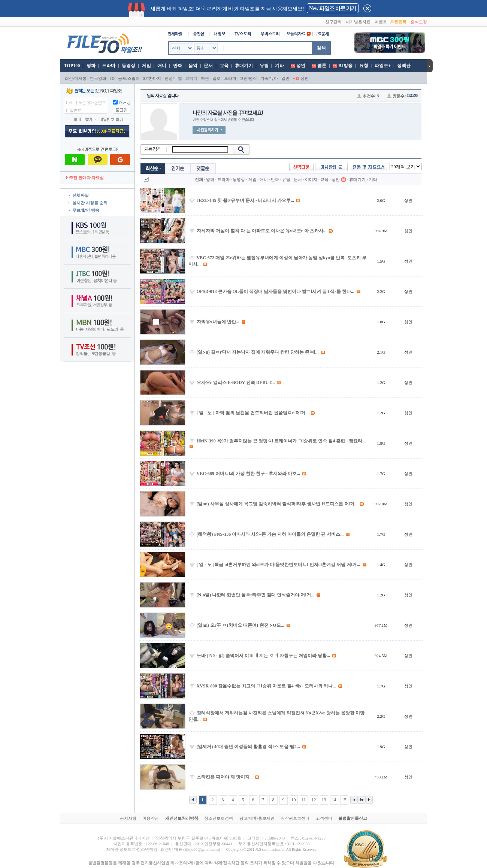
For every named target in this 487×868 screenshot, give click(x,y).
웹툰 (322, 66)
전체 (199, 179)
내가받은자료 (358, 22)
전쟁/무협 (173, 78)
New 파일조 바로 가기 (332, 8)
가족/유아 (269, 78)
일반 (285, 78)
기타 (279, 66)
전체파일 (81, 195)
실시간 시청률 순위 (90, 203)
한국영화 (98, 78)
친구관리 (333, 22)
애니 (162, 66)
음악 (193, 66)
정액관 (404, 66)
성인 (301, 66)
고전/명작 (248, 78)
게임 (146, 66)
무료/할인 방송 (86, 210)
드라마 (109, 66)
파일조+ (383, 66)
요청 (364, 66)
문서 (208, 66)
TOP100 (71, 66)
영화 (91, 66)
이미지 (311, 179)
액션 (205, 78)
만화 (178, 66)
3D (112, 78)
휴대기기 (244, 66)
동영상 (128, 66)
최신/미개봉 (76, 78)
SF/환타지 (152, 78)
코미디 (191, 78)
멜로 (217, 78)
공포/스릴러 (129, 78)
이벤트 (381, 22)
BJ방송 (345, 66)
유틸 (264, 66)
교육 (224, 66)
